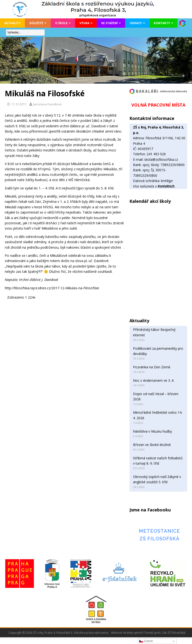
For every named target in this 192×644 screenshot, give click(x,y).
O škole (61, 23)
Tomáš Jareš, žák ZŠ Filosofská (165, 633)
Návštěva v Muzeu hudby (152, 431)
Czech (146, 641)
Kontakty (162, 23)
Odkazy (136, 23)
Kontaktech (166, 186)
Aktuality (12, 23)
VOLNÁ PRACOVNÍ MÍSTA (158, 105)
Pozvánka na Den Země (152, 367)
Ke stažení (109, 23)
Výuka (84, 23)
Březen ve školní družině (152, 445)
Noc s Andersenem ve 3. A (153, 380)
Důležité (36, 23)
